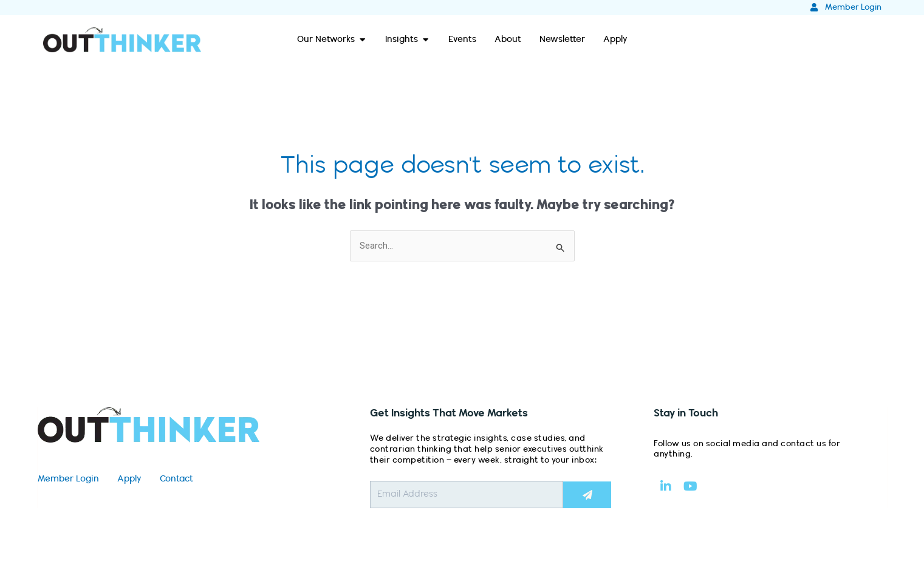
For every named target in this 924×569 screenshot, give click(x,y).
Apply (129, 479)
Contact (176, 479)
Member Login (68, 479)
